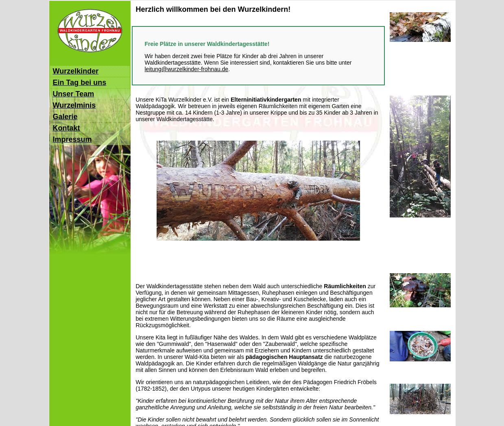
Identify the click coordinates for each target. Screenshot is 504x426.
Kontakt (67, 128)
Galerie (65, 117)
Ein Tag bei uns (80, 83)
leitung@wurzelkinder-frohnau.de (187, 69)
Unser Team (74, 94)
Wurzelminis (74, 105)
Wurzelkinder (76, 71)
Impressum (72, 139)
